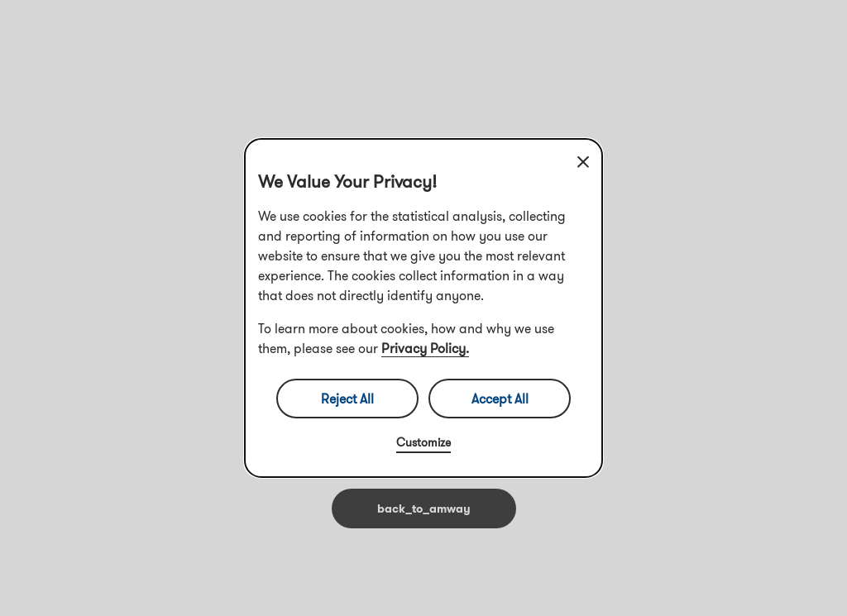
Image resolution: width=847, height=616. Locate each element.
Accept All (500, 399)
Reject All (347, 399)
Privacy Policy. (425, 348)
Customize (423, 442)
